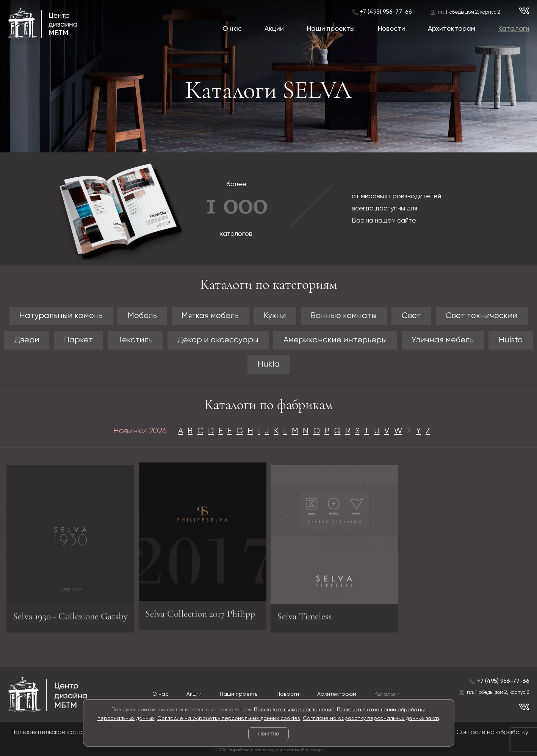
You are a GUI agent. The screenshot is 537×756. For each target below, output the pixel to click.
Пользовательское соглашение (294, 710)
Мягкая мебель (210, 316)
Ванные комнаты (344, 316)
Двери (27, 340)
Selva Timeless (305, 619)
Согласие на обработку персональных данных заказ (371, 718)
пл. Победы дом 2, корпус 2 (469, 12)
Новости (391, 29)
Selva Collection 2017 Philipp (200, 611)
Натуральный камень (61, 316)
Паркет (78, 340)
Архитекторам (452, 29)
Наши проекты (331, 29)
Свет (411, 316)
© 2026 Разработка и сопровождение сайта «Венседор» (269, 750)
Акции (274, 29)
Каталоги (514, 29)
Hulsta (511, 340)
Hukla (269, 365)
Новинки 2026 (140, 431)
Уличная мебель (443, 340)
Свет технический (482, 316)
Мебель (142, 316)
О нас (232, 29)
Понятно (268, 734)
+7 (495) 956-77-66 (386, 12)
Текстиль (135, 340)
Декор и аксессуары (218, 340)
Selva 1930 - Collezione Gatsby (70, 619)
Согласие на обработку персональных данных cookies (229, 718)
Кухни (275, 316)
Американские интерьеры (335, 340)
